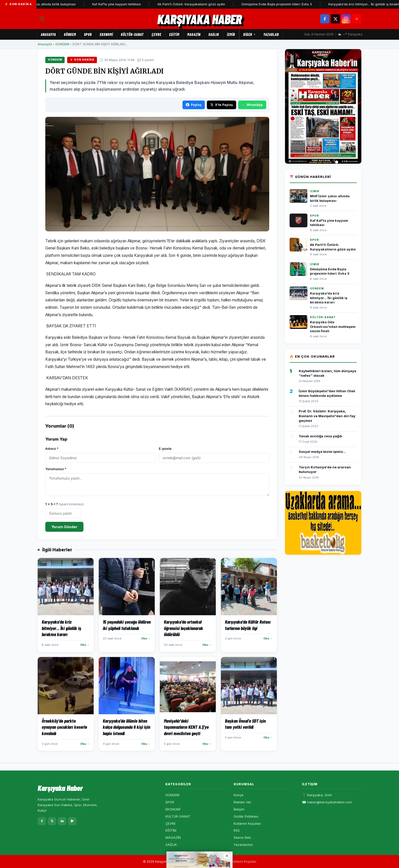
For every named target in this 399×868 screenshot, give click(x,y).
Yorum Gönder (64, 527)
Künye (239, 795)
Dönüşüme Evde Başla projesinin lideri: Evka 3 (282, 4)
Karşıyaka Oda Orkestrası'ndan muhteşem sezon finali (333, 327)
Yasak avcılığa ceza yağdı (320, 436)
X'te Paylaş (222, 105)
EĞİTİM (174, 34)
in (62, 821)
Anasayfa (48, 34)
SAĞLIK (214, 34)
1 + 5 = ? (65, 504)
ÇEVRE (156, 34)
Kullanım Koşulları (247, 823)
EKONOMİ (106, 34)
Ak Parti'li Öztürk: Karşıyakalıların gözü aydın (196, 4)
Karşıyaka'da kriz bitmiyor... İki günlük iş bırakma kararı (329, 298)
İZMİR (231, 34)
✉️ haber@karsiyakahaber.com (327, 802)
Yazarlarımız (243, 845)
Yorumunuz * (56, 469)
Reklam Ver (243, 802)
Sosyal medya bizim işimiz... (322, 452)
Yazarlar (271, 34)
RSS (237, 830)
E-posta (165, 449)
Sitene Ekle (242, 837)
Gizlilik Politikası (246, 816)
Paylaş (194, 105)
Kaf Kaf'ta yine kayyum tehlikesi (122, 4)
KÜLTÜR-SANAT (132, 34)
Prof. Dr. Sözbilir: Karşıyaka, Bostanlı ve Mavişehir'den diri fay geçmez (327, 416)
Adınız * (52, 449)
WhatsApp (252, 105)
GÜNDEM (70, 34)
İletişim (239, 809)
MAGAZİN (194, 34)
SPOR (88, 34)
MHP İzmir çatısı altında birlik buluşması (51, 4)
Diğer (250, 34)
